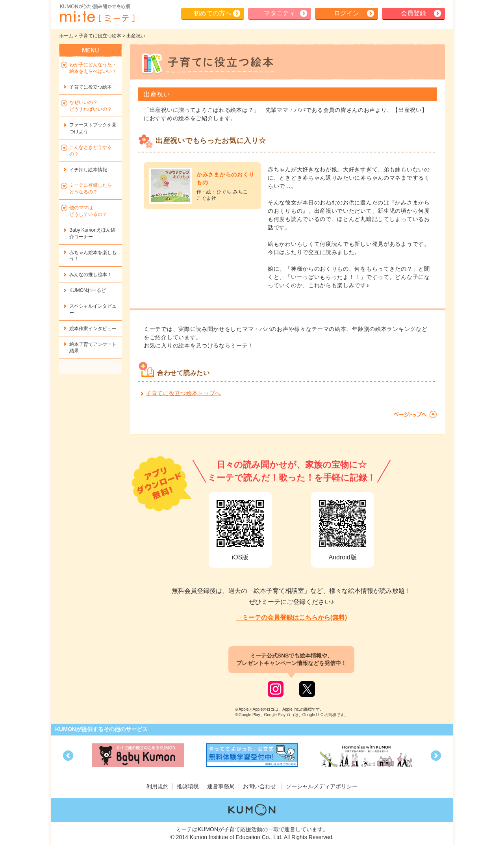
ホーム (66, 36)
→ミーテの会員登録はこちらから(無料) (292, 617)
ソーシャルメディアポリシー (322, 786)
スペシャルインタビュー (93, 309)
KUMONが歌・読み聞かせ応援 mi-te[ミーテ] (97, 13)
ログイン (346, 13)
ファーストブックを (93, 128)
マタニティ (280, 13)
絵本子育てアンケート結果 (93, 348)
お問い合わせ (259, 786)
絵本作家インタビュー (93, 329)
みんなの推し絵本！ (91, 275)
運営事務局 (221, 786)
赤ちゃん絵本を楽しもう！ (93, 256)
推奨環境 (188, 786)
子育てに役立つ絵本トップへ (183, 393)
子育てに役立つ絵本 (91, 87)
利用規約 (157, 786)
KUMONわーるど (88, 290)
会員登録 (413, 13)
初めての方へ (213, 13)
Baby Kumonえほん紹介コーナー (92, 233)
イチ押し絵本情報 (88, 170)
